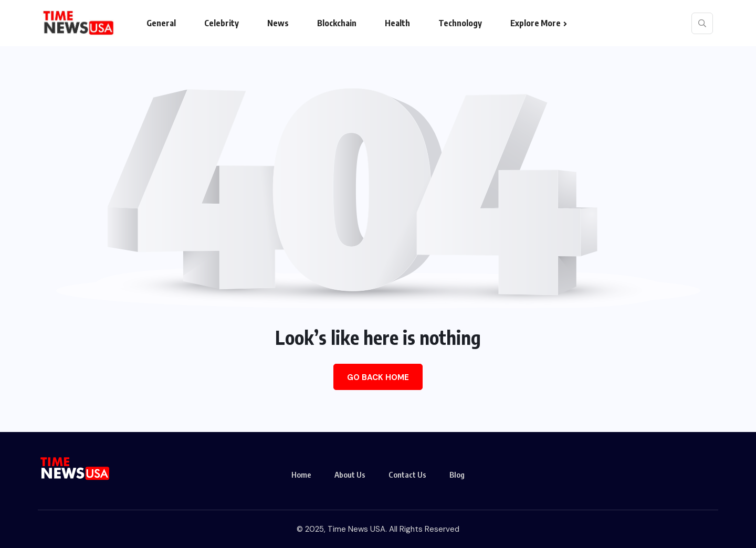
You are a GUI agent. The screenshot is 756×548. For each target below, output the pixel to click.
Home (301, 475)
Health (397, 23)
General (161, 23)
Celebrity (222, 23)
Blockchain (337, 23)
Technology (460, 23)
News (278, 23)
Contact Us (407, 475)
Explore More (535, 23)
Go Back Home (378, 377)
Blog (457, 475)
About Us (350, 475)
